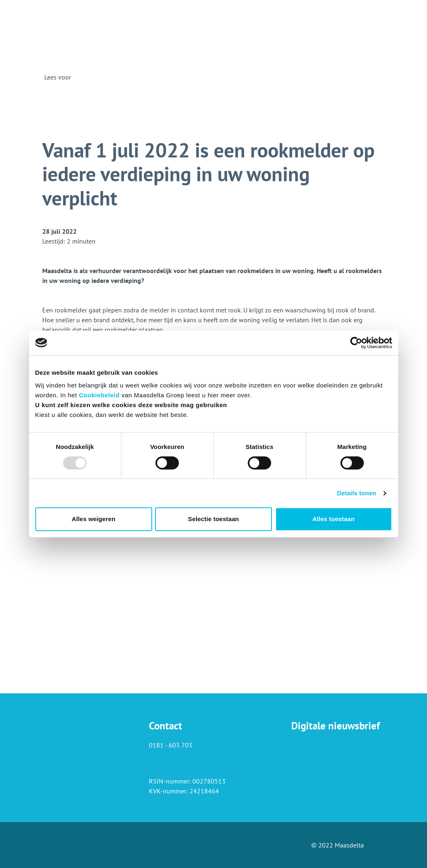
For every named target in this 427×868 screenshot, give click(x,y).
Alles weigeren (94, 519)
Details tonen (357, 493)
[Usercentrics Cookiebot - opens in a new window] (356, 343)
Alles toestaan (333, 519)
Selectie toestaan (213, 519)
